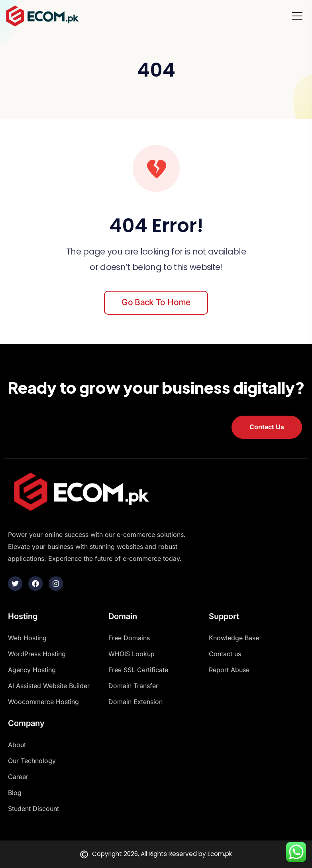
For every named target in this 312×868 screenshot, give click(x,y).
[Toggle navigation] (300, 16)
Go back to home (156, 302)
